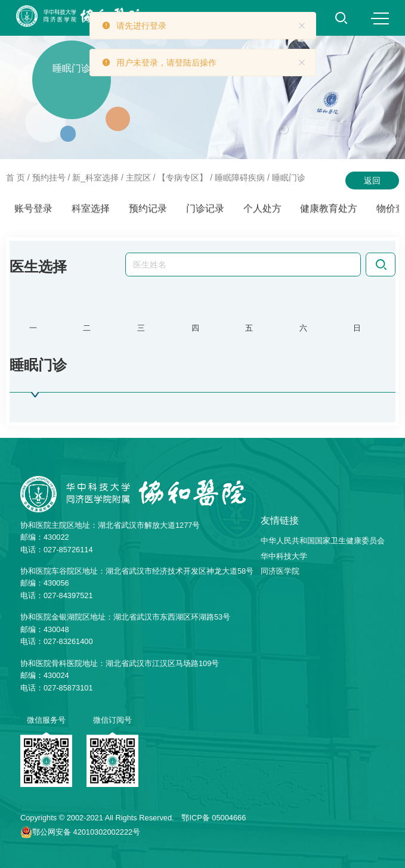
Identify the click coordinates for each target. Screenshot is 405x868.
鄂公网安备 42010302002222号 (86, 832)
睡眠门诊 (289, 178)
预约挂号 (49, 178)
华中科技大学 (284, 556)
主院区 (138, 178)
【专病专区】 (183, 178)
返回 (372, 181)
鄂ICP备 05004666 (214, 818)
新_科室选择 (95, 178)
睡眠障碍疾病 (240, 178)
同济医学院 (280, 571)
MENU (380, 18)
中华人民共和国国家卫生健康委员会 (323, 541)
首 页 (16, 178)
